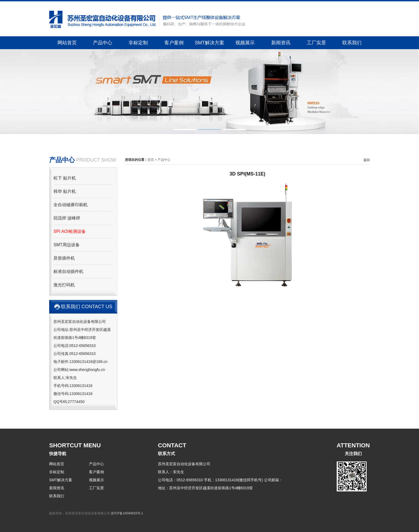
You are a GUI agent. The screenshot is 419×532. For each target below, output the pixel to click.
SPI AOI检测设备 (70, 231)
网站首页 (67, 43)
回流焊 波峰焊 (67, 218)
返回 (367, 160)
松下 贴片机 (65, 178)
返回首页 (307, 6)
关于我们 (331, 6)
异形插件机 (64, 258)
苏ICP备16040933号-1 (127, 513)
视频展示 (245, 43)
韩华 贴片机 (65, 191)
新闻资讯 (281, 43)
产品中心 (103, 43)
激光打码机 (64, 285)
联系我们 (352, 43)
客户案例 (174, 43)
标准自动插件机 (68, 271)
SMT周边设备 (67, 245)
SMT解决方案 (210, 43)
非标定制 (138, 43)
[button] (185, 130)
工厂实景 (316, 43)
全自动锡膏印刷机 (71, 205)
